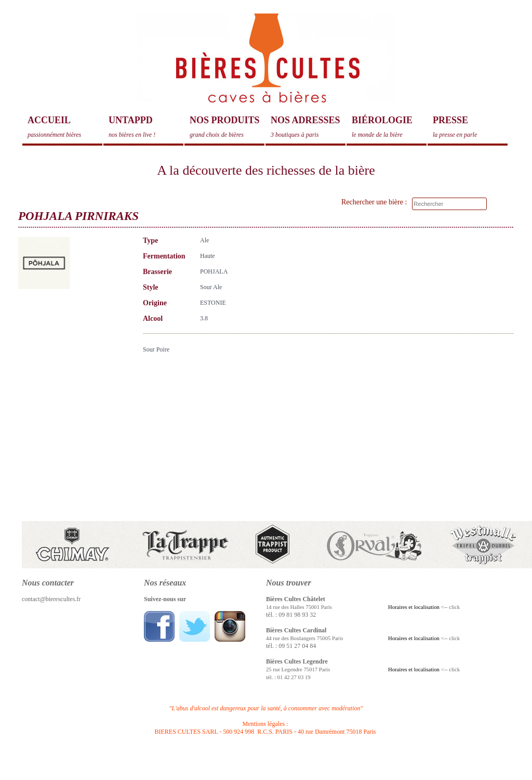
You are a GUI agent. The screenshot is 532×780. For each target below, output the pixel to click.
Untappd (146, 127)
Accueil (65, 127)
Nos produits (227, 127)
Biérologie (389, 127)
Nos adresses (308, 127)
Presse (470, 127)
